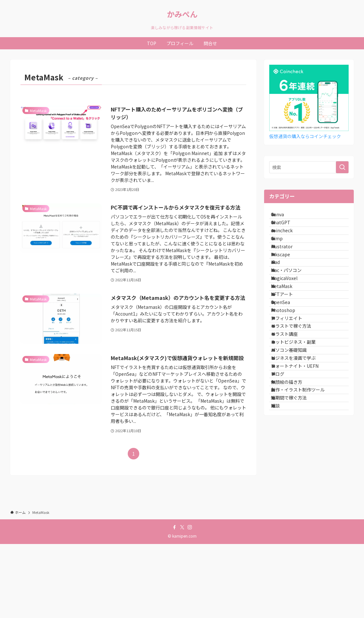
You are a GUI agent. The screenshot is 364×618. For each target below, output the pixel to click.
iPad (282, 297)
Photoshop (289, 377)
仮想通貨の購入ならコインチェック (305, 136)
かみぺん (182, 14)
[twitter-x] (182, 601)
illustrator (288, 270)
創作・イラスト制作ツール (304, 510)
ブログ (284, 483)
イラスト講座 (291, 417)
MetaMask (288, 337)
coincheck (288, 244)
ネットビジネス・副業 (300, 430)
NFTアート (288, 350)
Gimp (283, 257)
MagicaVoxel (291, 324)
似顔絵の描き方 (293, 497)
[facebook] (174, 601)
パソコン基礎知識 (295, 444)
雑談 (282, 537)
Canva (284, 217)
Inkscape (287, 284)
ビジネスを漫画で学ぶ (300, 457)
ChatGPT (287, 230)
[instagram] (190, 601)
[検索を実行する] (342, 167)
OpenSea (287, 364)
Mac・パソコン (293, 310)
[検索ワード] (309, 167)
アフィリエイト (293, 390)
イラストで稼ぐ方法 (297, 404)
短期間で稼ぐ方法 (295, 523)
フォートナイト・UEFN (301, 470)
